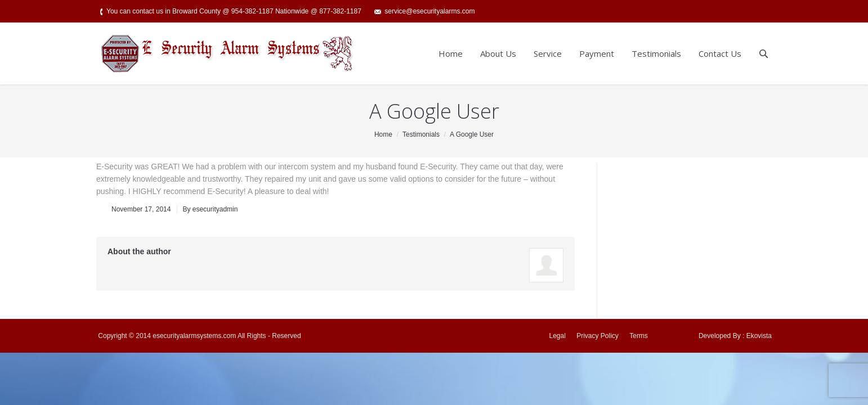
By (210, 209)
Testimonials (421, 134)
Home (383, 134)
